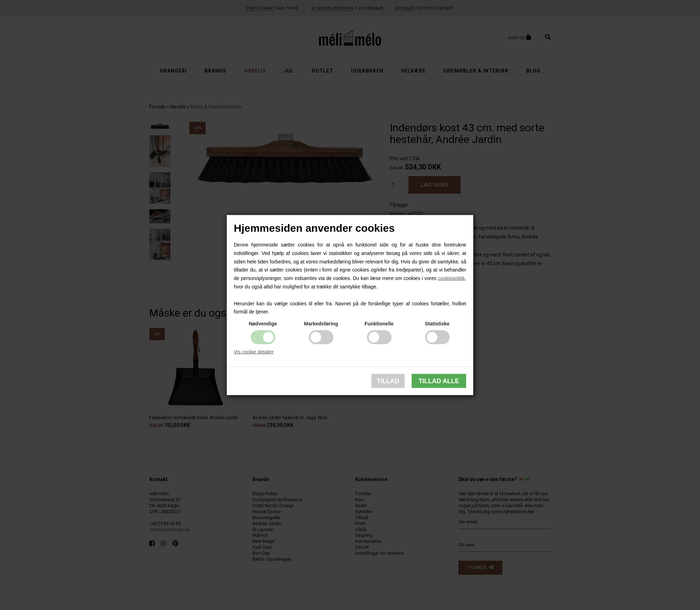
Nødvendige (263, 324)
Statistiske (437, 324)
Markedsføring (321, 324)
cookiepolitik (451, 278)
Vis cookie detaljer (254, 352)
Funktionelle (379, 324)
